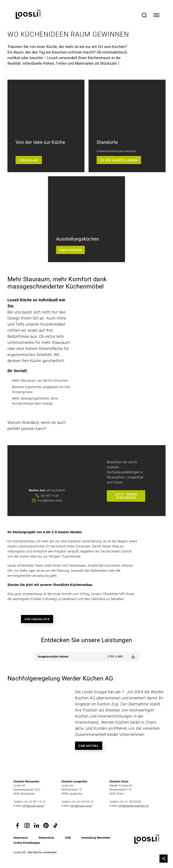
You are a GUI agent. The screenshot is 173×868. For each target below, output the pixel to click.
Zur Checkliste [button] (37, 619)
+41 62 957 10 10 (35, 802)
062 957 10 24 (50, 496)
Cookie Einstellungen (27, 843)
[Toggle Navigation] (156, 15)
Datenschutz (47, 838)
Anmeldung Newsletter (96, 838)
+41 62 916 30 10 (83, 802)
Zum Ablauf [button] (29, 160)
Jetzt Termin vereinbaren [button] (126, 496)
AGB (68, 838)
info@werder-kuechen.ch (133, 806)
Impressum (21, 838)
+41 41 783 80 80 (130, 802)
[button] (18, 825)
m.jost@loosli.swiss (50, 500)
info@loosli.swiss (33, 806)
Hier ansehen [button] (70, 250)
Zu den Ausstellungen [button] (119, 160)
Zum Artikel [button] (89, 746)
